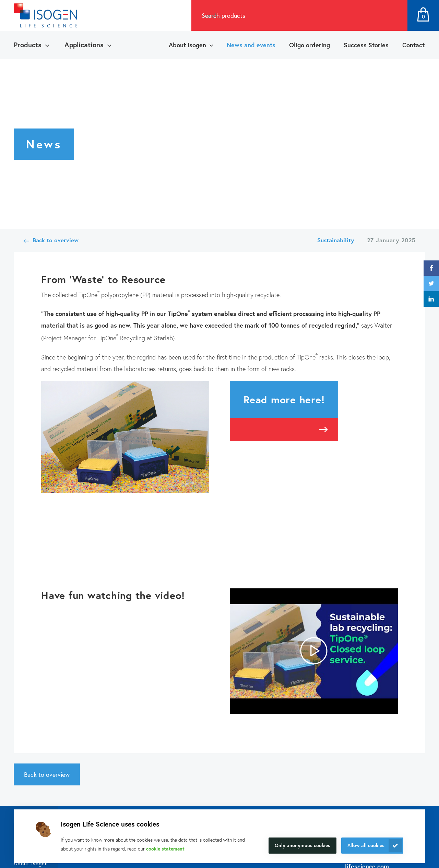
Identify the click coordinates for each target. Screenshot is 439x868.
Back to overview (56, 240)
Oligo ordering (310, 45)
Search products (223, 15)
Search (395, 15)
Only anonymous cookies (302, 845)
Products (28, 45)
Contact (413, 45)
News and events (251, 45)
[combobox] (287, 15)
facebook (431, 268)
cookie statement (165, 849)
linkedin (431, 299)
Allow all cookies (366, 845)
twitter (431, 284)
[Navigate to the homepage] (45, 15)
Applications (84, 45)
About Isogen (187, 45)
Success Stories (366, 45)
